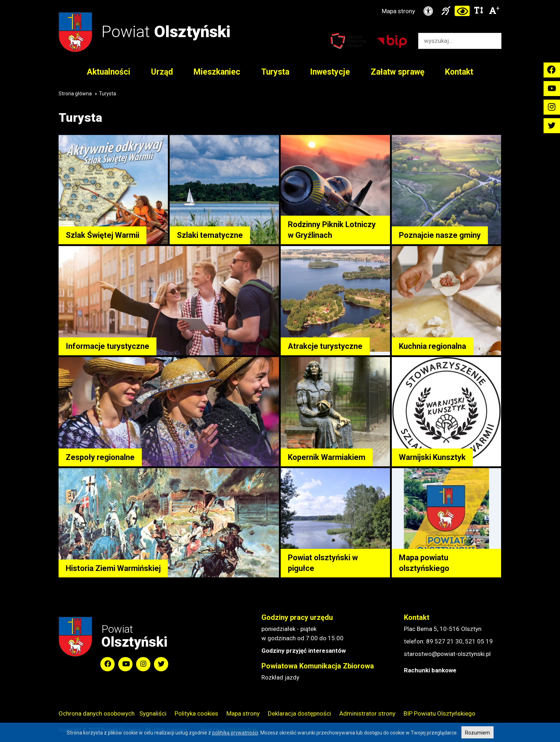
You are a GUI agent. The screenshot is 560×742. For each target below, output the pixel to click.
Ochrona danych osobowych (97, 713)
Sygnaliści (153, 713)
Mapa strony (398, 11)
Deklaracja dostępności (299, 713)
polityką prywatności (235, 733)
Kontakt (459, 72)
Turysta (275, 72)
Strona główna (75, 94)
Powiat (166, 32)
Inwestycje (330, 72)
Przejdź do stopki (280, 0)
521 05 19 (479, 641)
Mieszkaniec (217, 72)
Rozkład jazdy (280, 677)
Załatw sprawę (397, 72)
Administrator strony (367, 713)
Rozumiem (477, 733)
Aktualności (109, 72)
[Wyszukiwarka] (452, 41)
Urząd (162, 72)
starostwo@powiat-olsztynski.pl (447, 654)
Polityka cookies (196, 713)
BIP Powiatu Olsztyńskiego (439, 713)
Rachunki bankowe (430, 670)
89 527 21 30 (444, 641)
